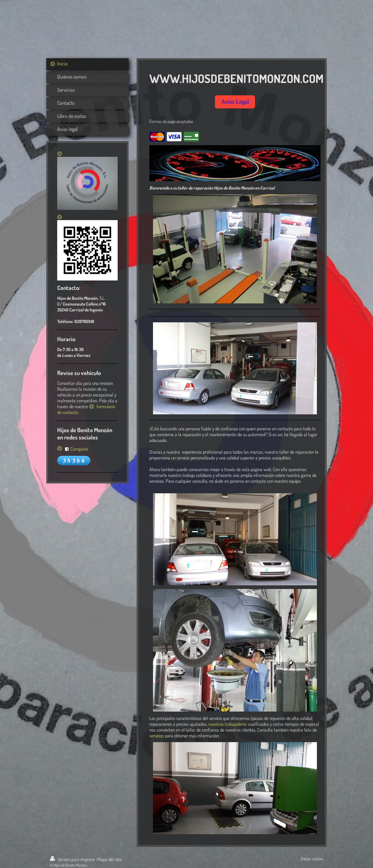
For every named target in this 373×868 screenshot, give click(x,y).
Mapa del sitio (110, 859)
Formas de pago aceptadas (171, 121)
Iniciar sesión (312, 859)
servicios (157, 736)
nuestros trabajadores (228, 724)
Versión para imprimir (73, 859)
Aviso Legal (235, 102)
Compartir (76, 449)
